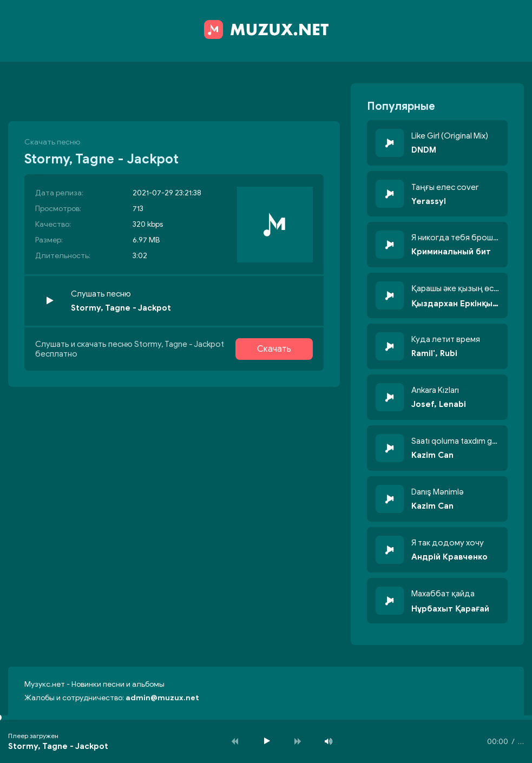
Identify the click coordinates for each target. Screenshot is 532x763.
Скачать (274, 349)
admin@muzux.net (162, 698)
